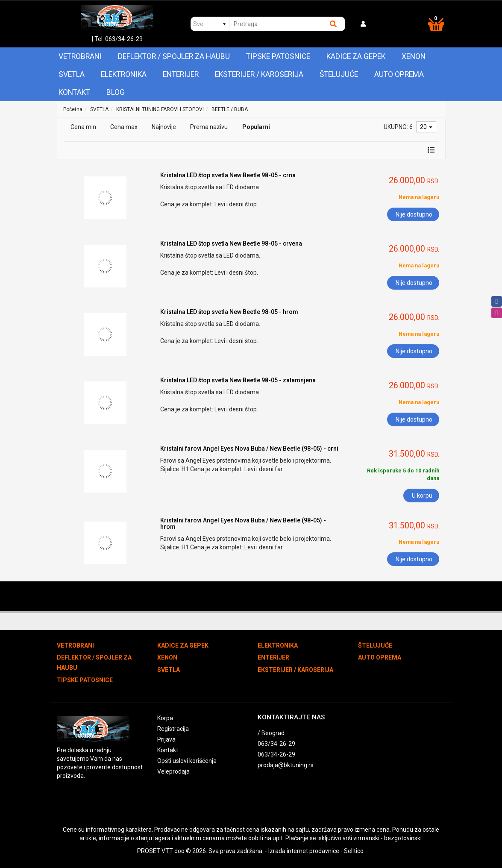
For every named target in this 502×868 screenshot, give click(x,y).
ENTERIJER (181, 74)
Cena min (83, 127)
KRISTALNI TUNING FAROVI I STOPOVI (160, 109)
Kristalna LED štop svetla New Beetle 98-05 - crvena (231, 243)
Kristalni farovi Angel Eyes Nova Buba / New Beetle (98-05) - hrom (243, 523)
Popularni (256, 127)
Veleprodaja (173, 771)
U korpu (422, 496)
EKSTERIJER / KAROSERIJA (259, 74)
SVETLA (72, 74)
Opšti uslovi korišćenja (187, 761)
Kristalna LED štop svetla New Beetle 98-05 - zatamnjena (238, 380)
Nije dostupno (414, 214)
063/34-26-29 (276, 744)
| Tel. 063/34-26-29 (117, 39)
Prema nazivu (209, 127)
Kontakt (74, 92)
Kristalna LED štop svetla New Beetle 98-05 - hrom (229, 312)
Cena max (124, 127)
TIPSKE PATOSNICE (278, 56)
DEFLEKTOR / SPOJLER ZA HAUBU (174, 56)
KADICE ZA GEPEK (356, 56)
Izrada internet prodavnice (304, 851)
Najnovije (164, 127)
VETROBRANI (80, 56)
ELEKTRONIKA (124, 74)
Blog (116, 92)
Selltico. (354, 851)
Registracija (173, 729)
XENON (414, 56)
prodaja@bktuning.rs (286, 765)
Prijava (166, 739)
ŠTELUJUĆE (339, 74)
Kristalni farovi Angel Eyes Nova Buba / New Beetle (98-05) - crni (249, 449)
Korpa (165, 718)
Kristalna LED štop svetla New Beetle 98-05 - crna (228, 175)
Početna (73, 109)
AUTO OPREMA (399, 74)
